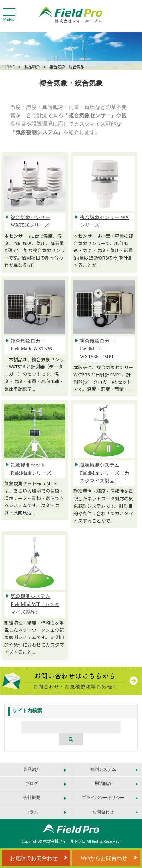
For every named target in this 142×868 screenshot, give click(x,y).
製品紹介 (32, 67)
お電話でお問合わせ (34, 858)
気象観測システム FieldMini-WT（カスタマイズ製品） (35, 604)
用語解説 (103, 783)
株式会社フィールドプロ (64, 841)
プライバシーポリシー (103, 798)
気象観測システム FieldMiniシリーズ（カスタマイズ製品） (105, 473)
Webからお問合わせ (104, 858)
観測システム (103, 769)
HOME (9, 67)
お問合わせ (103, 812)
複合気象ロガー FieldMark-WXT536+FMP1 (97, 349)
